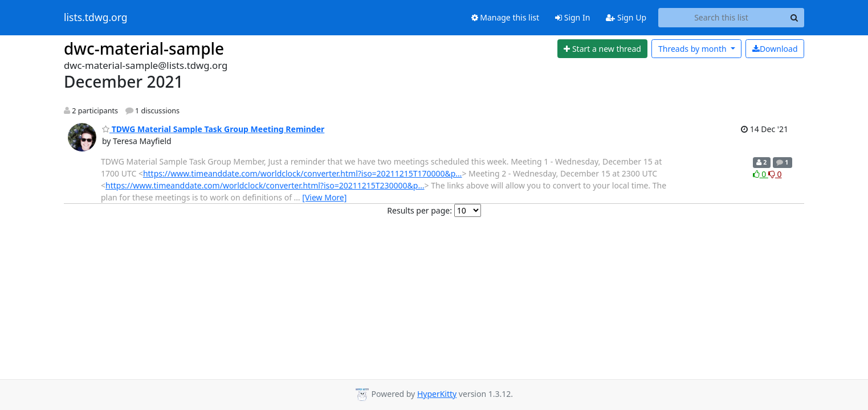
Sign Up (626, 17)
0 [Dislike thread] (775, 174)
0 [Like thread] (761, 174)
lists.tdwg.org (96, 18)
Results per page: (419, 210)
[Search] (794, 18)
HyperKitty (437, 394)
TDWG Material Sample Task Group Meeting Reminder (213, 129)
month (693, 49)
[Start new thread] (603, 49)
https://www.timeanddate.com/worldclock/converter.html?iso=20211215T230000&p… (265, 185)
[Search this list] (721, 18)
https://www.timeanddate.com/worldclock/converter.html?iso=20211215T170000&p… (303, 173)
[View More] (324, 197)
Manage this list (506, 17)
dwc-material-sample (144, 48)
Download (775, 49)
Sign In (572, 17)
